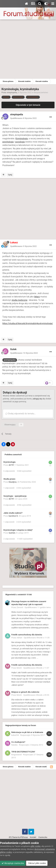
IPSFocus (24, 837)
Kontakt (33, 837)
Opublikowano (23, 118)
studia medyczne (19, 300)
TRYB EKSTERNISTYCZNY (23, 752)
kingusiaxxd (16, 755)
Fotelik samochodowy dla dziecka (27, 635)
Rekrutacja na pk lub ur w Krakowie (27, 732)
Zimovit (20, 607)
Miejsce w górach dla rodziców (25, 692)
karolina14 (13, 516)
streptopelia (12, 92)
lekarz (37, 297)
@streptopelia (10, 360)
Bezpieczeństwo (41, 92)
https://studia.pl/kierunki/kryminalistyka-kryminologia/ (28, 323)
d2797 (12, 465)
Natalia (14, 745)
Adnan (19, 638)
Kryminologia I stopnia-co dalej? (18, 530)
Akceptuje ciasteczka (13, 863)
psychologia (8, 142)
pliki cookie (36, 846)
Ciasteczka (43, 837)
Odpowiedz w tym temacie (28, 105)
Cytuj (10, 175)
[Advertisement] (28, 49)
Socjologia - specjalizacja (15, 496)
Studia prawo (9, 479)
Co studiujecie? (18, 742)
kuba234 (15, 735)
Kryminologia (22, 139)
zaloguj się (37, 399)
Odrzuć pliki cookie (37, 863)
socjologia (20, 142)
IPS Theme (13, 837)
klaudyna (13, 482)
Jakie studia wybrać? (13, 513)
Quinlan (12, 533)
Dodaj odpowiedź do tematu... (21, 414)
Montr (19, 668)
